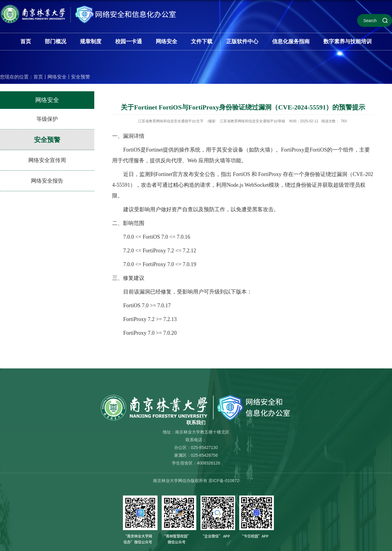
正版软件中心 (242, 41)
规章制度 (91, 41)
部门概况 (55, 41)
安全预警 (81, 77)
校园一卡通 (129, 41)
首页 (26, 41)
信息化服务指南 (291, 41)
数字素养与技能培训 (348, 41)
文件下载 (202, 41)
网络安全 (166, 41)
